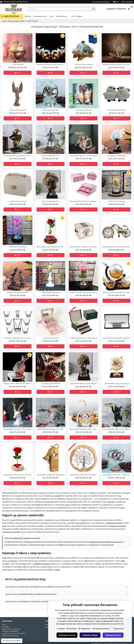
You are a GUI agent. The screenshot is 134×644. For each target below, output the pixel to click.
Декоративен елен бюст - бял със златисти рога (18, 429)
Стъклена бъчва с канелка (84, 65)
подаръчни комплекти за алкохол (106, 541)
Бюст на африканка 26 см (51, 201)
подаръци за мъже (11, 531)
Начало (5, 21)
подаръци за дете (114, 522)
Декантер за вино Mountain (51, 384)
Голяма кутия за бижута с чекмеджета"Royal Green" (84, 338)
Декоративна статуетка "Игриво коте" (51, 475)
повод (57, 569)
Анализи (72, 629)
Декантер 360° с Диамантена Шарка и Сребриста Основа (18, 384)
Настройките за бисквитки (12, 641)
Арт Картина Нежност (84, 110)
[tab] (67, 586)
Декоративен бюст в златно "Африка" (84, 384)
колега (14, 560)
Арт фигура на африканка (117, 156)
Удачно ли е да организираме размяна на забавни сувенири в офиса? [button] (31, 594)
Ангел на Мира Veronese (18, 110)
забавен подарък (41, 563)
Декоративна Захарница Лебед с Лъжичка (84, 429)
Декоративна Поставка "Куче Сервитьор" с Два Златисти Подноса (117, 429)
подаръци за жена (118, 525)
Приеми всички (113, 635)
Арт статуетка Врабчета (117, 110)
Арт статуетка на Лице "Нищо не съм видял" (18, 156)
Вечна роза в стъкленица (117, 201)
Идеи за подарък (14, 21)
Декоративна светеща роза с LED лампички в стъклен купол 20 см (18, 475)
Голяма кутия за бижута (51, 338)
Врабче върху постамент (51, 292)
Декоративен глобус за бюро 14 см (117, 384)
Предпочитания (101, 629)
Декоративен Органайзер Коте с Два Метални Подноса (51, 429)
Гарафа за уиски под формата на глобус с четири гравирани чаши (117, 292)
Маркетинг (85, 629)
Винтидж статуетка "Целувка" (18, 292)
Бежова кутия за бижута (18, 201)
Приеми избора (90, 635)
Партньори (118, 629)
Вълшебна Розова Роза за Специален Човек (84, 292)
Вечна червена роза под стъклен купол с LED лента (51, 247)
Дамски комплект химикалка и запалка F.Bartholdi (117, 338)
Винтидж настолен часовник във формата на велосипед (117, 247)
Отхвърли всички (67, 635)
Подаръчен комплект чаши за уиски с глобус (51, 65)
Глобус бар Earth (18, 65)
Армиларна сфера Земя (51, 110)
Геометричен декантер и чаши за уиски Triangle (18, 338)
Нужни (61, 629)
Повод (22, 21)
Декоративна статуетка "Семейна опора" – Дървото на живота (84, 475)
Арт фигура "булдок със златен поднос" (84, 156)
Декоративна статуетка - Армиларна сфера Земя (117, 475)
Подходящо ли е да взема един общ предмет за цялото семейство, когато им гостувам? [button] (38, 586)
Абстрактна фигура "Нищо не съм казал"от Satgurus (117, 65)
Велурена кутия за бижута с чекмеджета (84, 201)
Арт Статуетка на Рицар (51, 156)
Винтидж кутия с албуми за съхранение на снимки (84, 247)
